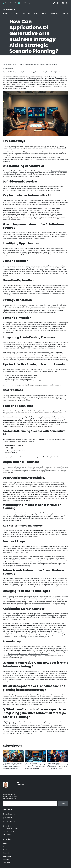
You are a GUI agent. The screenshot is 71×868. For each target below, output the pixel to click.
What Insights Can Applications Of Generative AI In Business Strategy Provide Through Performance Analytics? (58, 760)
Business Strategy (45, 64)
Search (63, 804)
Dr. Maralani (9, 10)
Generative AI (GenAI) (53, 72)
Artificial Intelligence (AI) (14, 72)
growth (47, 637)
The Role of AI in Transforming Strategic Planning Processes (28, 654)
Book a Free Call (11, 3)
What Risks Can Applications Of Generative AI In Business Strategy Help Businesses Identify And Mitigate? (13, 759)
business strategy (50, 173)
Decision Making (40, 72)
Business (36, 64)
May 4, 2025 (12, 64)
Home (5, 14)
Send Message (26, 3)
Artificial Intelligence (26, 64)
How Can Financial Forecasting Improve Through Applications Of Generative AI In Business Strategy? (35, 759)
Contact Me (9, 818)
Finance (54, 64)
